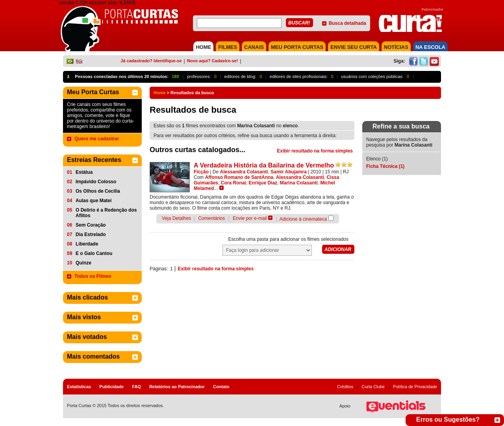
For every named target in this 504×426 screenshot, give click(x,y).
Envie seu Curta (354, 47)
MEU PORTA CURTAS (297, 47)
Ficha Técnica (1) (385, 166)
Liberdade (87, 244)
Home (160, 93)
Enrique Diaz (263, 183)
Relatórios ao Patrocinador (177, 387)
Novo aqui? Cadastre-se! (213, 61)
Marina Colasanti (299, 183)
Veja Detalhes (176, 218)
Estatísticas (79, 387)
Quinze (83, 263)
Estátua (84, 172)
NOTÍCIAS (396, 47)
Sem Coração (91, 225)
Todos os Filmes (93, 276)
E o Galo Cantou (94, 253)
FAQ (136, 387)
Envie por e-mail (250, 218)
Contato (221, 387)
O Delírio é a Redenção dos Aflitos (106, 213)
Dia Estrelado (91, 234)
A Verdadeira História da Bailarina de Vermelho (264, 165)
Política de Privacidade (415, 387)
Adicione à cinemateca (303, 219)
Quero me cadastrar (97, 139)
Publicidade (111, 387)
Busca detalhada (347, 23)
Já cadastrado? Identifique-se (151, 61)
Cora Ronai (233, 183)
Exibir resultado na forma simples (315, 151)
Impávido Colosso (96, 182)
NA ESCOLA (430, 47)
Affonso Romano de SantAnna (239, 177)
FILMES (228, 47)
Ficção (201, 172)
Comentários (211, 218)
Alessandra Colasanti (244, 172)
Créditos (345, 387)
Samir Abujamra (289, 172)
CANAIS (254, 47)
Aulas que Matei (94, 201)
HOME (203, 47)
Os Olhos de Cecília (98, 191)
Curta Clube (373, 387)
